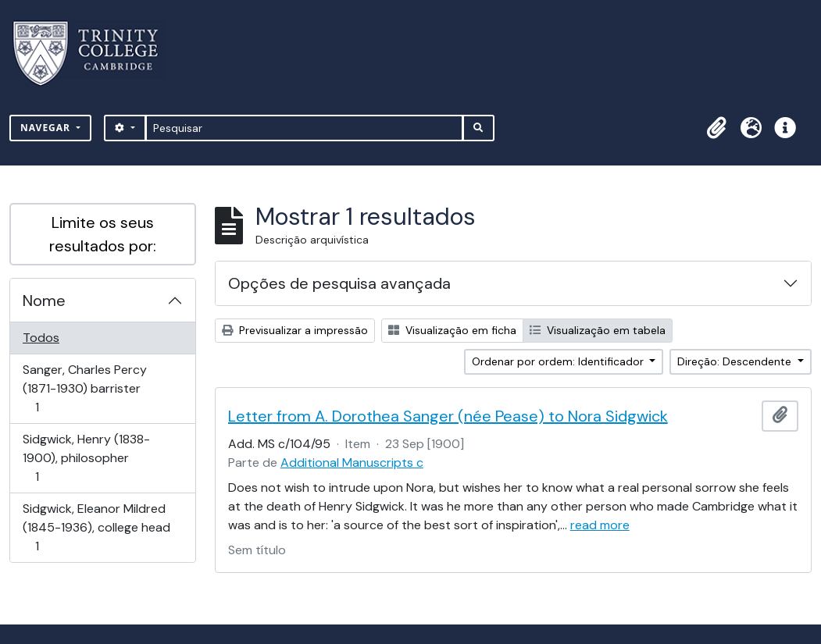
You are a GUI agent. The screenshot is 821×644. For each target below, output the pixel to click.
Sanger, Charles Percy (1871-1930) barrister (84, 388)
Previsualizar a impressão (295, 330)
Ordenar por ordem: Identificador (559, 361)
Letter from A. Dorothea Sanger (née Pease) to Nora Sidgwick (448, 416)
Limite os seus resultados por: (103, 234)
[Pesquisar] (304, 128)
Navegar (47, 128)
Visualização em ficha (452, 330)
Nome (44, 301)
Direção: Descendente (736, 361)
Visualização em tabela (598, 330)
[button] (716, 128)
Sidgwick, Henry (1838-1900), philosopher (86, 458)
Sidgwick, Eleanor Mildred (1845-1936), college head (96, 527)
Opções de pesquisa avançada (339, 283)
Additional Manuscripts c (352, 463)
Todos (41, 338)
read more (600, 525)
